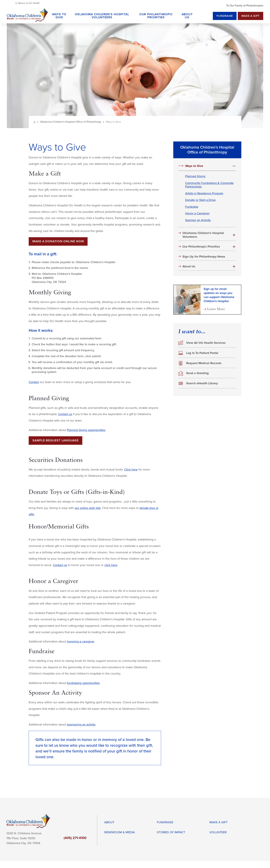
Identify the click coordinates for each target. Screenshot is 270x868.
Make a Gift (250, 16)
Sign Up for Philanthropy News (204, 257)
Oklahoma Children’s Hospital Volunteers (203, 235)
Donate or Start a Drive (200, 200)
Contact (34, 382)
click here (111, 565)
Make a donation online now (58, 241)
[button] (234, 166)
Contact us (65, 414)
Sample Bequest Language (55, 440)
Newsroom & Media (119, 832)
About (109, 822)
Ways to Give (194, 166)
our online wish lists (88, 508)
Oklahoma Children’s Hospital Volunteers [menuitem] (102, 16)
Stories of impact (171, 832)
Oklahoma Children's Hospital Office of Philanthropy (71, 122)
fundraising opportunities (83, 683)
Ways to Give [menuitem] (59, 16)
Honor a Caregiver (197, 213)
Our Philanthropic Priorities (201, 247)
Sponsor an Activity (198, 220)
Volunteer (218, 832)
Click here (131, 470)
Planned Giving (195, 176)
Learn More (216, 309)
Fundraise (225, 16)
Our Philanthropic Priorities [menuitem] (156, 16)
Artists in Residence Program (204, 193)
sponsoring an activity (81, 725)
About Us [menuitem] (187, 16)
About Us (189, 266)
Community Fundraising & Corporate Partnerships (209, 185)
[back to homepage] (34, 122)
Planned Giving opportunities (86, 430)
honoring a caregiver (81, 642)
